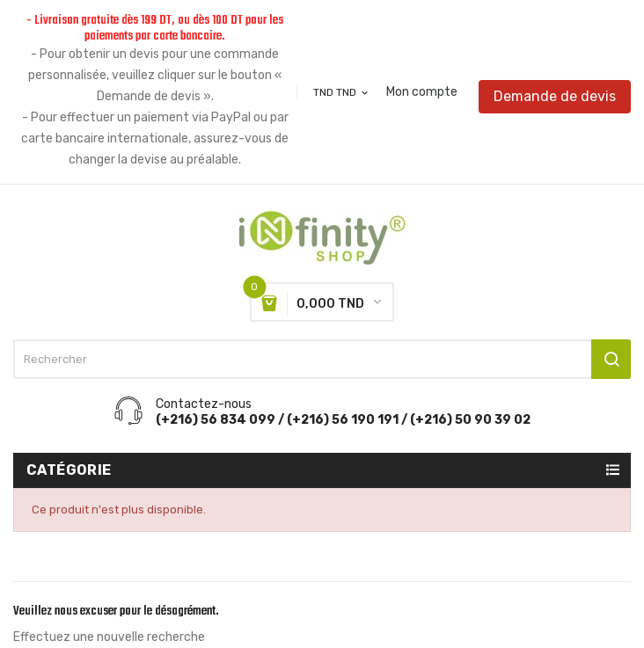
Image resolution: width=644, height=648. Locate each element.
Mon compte (422, 92)
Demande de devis (555, 96)
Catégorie (69, 470)
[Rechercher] (322, 359)
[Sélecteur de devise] (342, 92)
